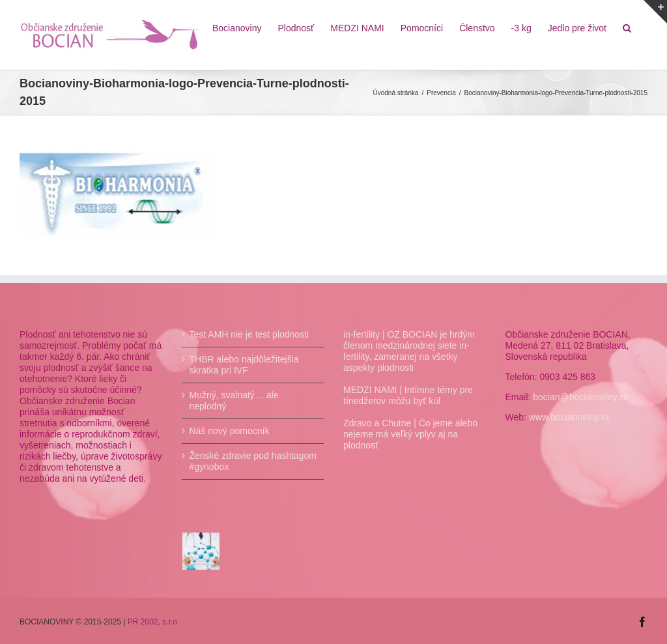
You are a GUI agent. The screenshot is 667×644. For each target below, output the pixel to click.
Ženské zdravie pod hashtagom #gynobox (253, 461)
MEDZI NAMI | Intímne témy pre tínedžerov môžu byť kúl (408, 395)
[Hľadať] (627, 27)
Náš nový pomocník (230, 431)
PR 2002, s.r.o (152, 622)
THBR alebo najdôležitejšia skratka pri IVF (244, 365)
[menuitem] (237, 27)
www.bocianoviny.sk (569, 417)
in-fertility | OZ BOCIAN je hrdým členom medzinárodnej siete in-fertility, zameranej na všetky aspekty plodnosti (409, 351)
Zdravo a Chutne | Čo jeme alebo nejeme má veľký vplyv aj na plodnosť (410, 434)
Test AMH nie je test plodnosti (249, 334)
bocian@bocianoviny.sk (580, 397)
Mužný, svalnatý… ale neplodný (234, 401)
